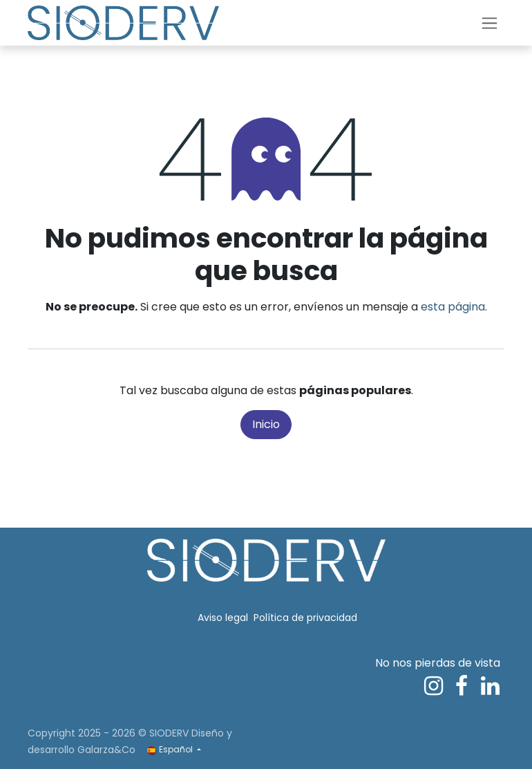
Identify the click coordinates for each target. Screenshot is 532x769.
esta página (453, 307)
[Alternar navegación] (490, 23)
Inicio (266, 424)
